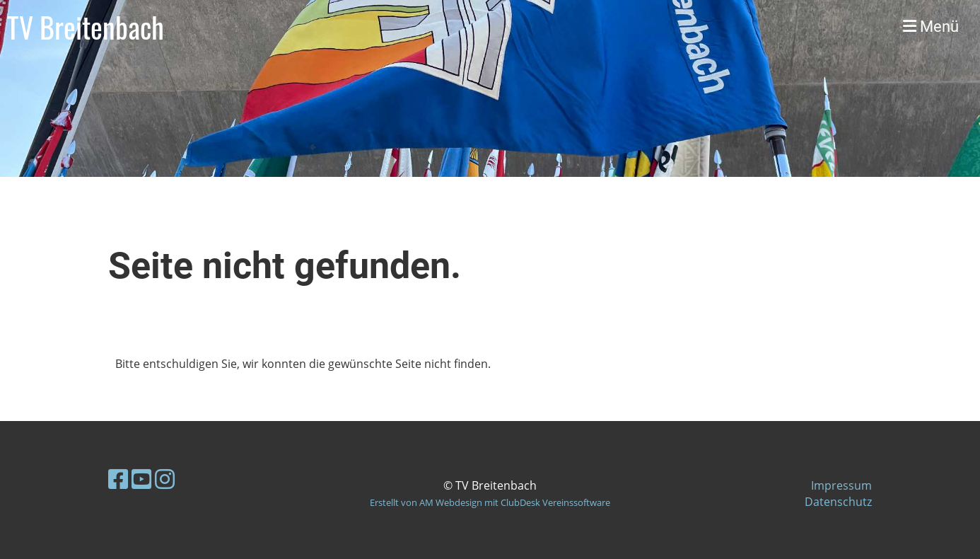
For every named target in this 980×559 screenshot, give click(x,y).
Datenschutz (838, 502)
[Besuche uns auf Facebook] (118, 479)
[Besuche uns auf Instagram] (165, 479)
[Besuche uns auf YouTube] (141, 479)
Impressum (841, 485)
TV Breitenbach (86, 27)
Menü (931, 27)
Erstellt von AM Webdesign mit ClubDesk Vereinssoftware (490, 502)
